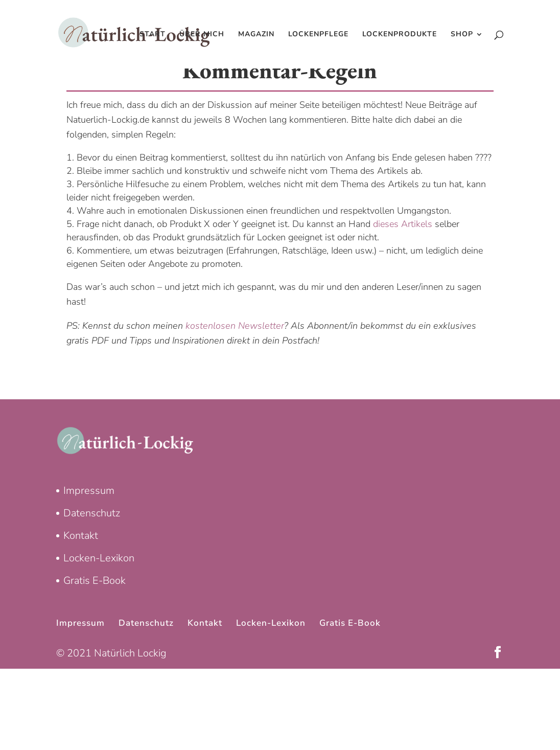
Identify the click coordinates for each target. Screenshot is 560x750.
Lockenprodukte (400, 35)
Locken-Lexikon (99, 558)
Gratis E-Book (95, 581)
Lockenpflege (318, 35)
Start (153, 35)
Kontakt (81, 536)
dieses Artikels (403, 224)
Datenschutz (92, 513)
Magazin (256, 35)
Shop (462, 35)
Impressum (89, 491)
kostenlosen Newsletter (235, 326)
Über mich (202, 35)
